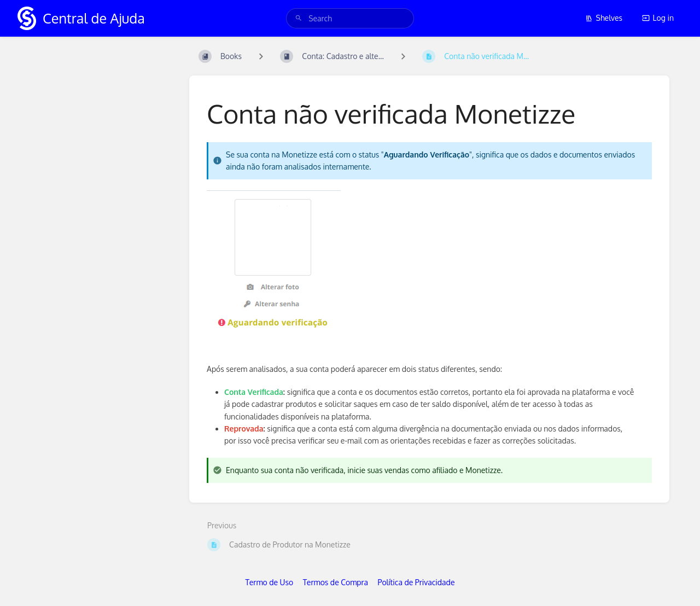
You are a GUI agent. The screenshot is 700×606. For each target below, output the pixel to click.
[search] (350, 18)
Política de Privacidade (416, 582)
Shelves (604, 18)
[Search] (299, 18)
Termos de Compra (336, 582)
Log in (658, 18)
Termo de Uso (270, 582)
